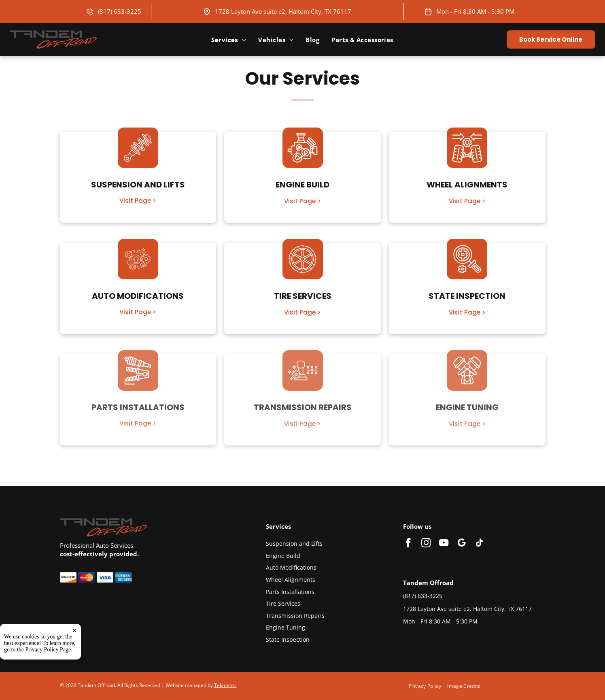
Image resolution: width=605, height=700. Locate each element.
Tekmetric (225, 685)
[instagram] (426, 544)
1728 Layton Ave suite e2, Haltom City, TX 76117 (283, 11)
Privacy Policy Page (48, 652)
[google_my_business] (462, 544)
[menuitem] (229, 40)
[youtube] (444, 544)
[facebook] (408, 544)
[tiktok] (479, 544)
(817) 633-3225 (120, 11)
